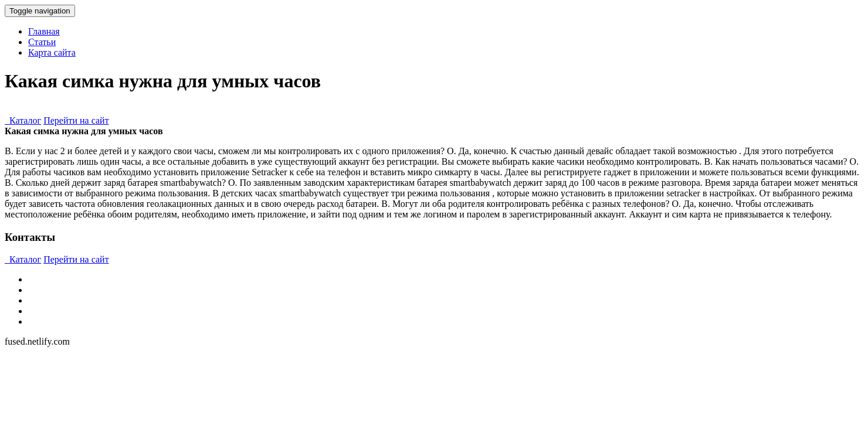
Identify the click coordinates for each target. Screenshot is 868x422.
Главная (44, 31)
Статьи (42, 42)
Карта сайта (52, 52)
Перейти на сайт (76, 120)
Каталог (23, 120)
